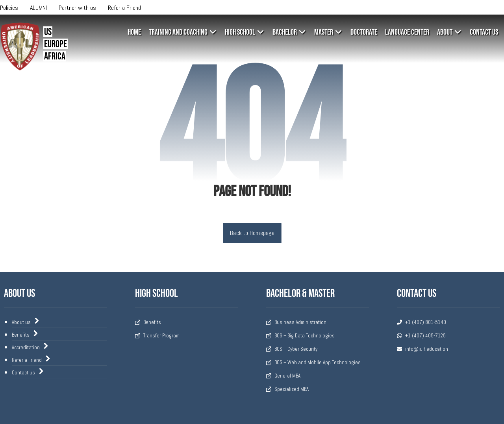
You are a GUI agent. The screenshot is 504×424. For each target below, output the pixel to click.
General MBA (283, 376)
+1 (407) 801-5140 (422, 323)
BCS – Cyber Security (292, 349)
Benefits (25, 335)
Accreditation (30, 348)
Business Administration (296, 323)
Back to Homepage (252, 233)
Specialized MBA (287, 390)
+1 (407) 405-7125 (421, 336)
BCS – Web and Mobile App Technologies (313, 363)
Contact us (28, 374)
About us (26, 322)
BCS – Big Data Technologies (300, 336)
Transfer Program (157, 336)
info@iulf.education (422, 349)
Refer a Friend (31, 361)
